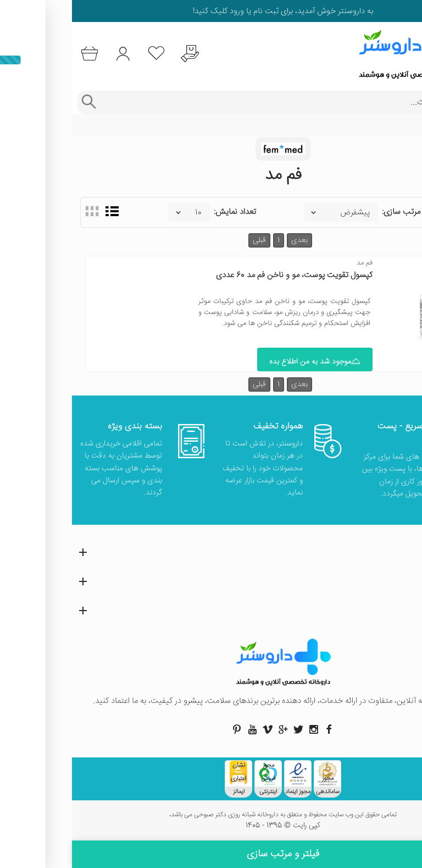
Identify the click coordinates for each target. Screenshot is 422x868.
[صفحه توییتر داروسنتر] (226, 729)
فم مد (293, 263)
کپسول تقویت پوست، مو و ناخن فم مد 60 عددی (222, 275)
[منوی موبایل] (407, 54)
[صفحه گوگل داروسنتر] (211, 729)
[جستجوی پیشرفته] (16, 103)
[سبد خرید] (17, 54)
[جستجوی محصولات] (222, 103)
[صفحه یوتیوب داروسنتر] (180, 729)
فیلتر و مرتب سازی (211, 854)
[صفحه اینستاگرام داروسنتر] (242, 729)
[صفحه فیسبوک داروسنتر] (257, 729)
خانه (407, 125)
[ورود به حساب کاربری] (51, 54)
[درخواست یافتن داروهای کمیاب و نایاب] (118, 54)
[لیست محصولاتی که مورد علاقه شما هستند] (84, 54)
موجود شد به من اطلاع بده (243, 362)
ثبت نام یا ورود (181, 11)
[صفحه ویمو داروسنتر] (196, 729)
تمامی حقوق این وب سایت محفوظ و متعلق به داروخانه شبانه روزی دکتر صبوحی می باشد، (211, 815)
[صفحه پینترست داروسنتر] (165, 729)
